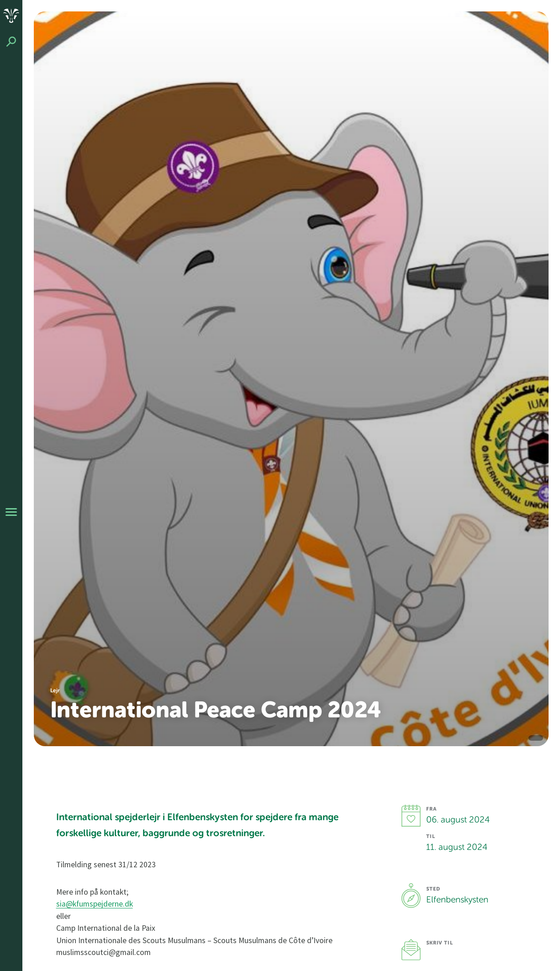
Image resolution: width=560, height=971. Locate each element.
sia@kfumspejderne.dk (95, 904)
